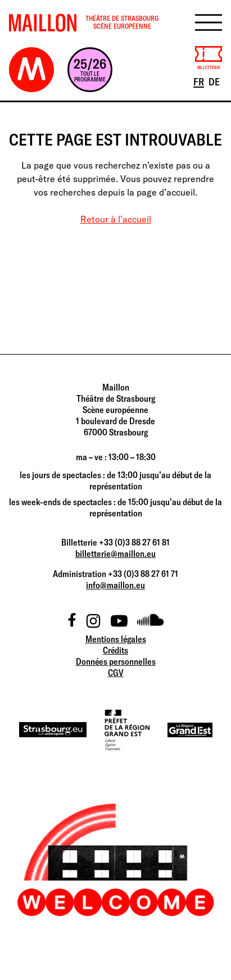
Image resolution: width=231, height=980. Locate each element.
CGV (116, 673)
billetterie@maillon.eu (115, 553)
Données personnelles (116, 661)
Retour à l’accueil (116, 219)
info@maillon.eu (115, 585)
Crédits (115, 650)
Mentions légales (116, 639)
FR (200, 81)
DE (215, 81)
